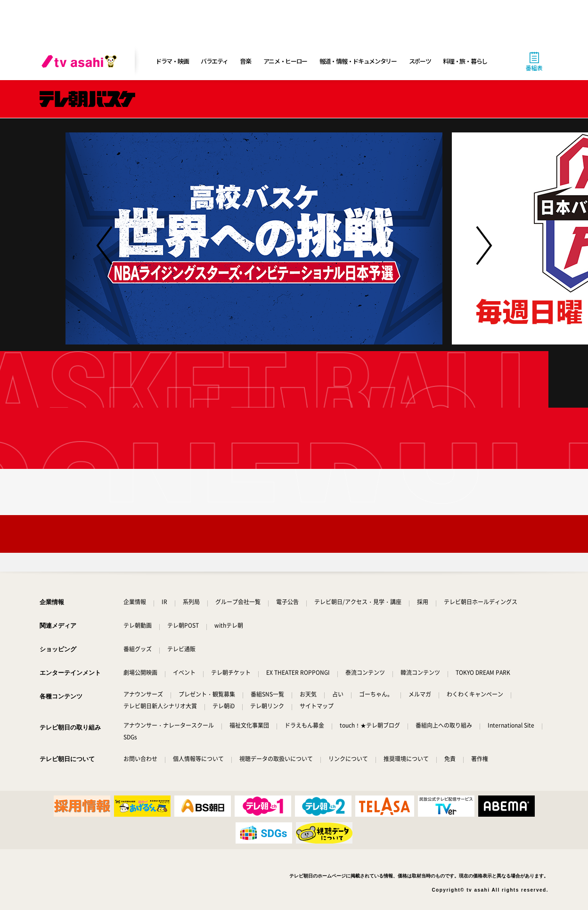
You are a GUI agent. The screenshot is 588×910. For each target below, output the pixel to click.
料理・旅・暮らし (465, 61)
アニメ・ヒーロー (286, 61)
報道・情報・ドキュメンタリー (358, 61)
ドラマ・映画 (172, 61)
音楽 (245, 61)
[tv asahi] (81, 61)
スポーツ (420, 61)
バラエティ (214, 61)
